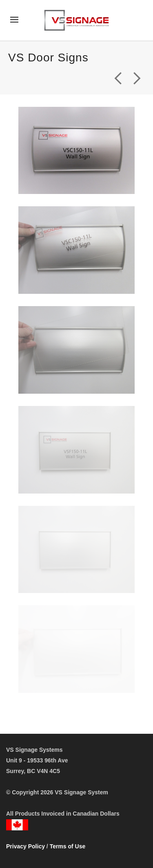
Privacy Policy (25, 846)
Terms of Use (68, 846)
